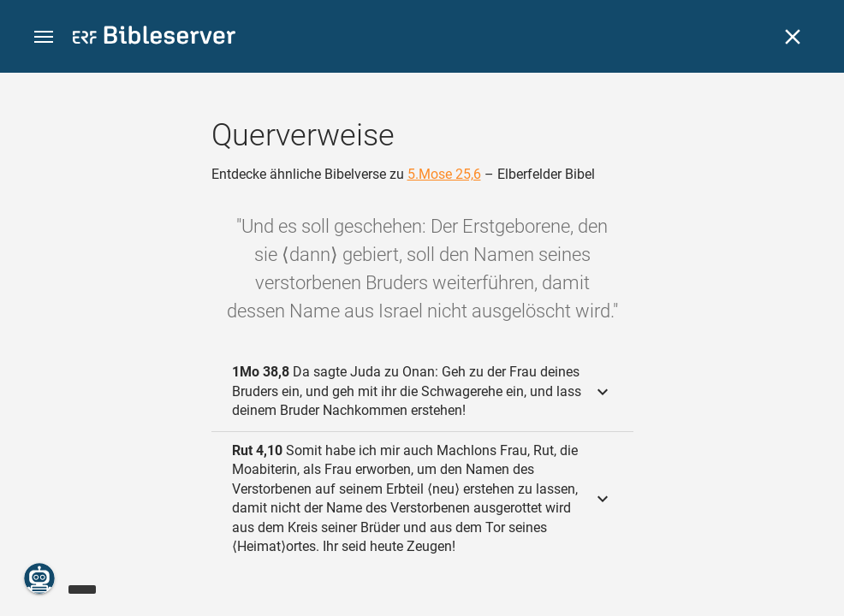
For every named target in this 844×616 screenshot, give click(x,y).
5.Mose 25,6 (444, 174)
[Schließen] (793, 37)
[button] (44, 37)
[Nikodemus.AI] (39, 578)
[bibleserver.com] (154, 38)
